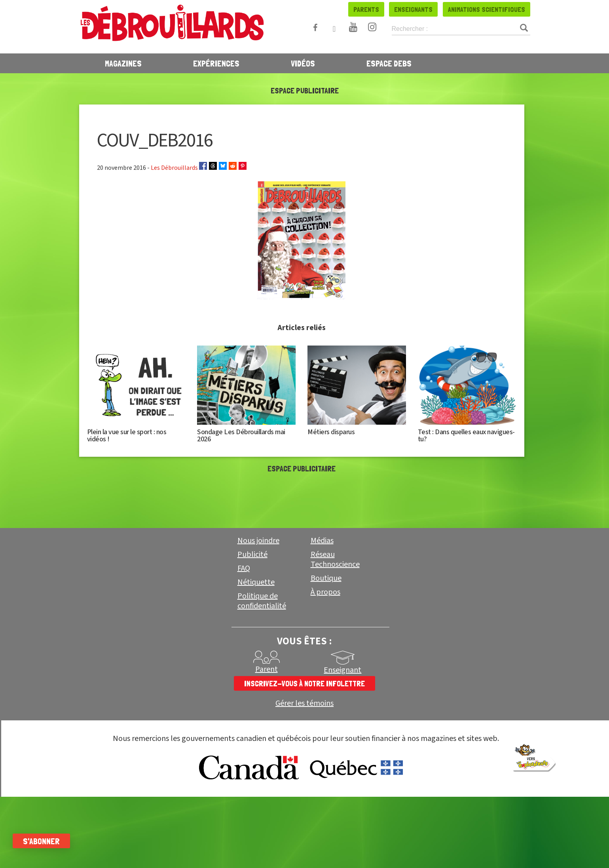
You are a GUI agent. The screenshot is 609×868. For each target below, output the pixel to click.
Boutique (326, 578)
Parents (366, 9)
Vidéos (303, 63)
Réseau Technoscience (335, 559)
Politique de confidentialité (262, 601)
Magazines (123, 63)
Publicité (252, 555)
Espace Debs (389, 63)
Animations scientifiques (487, 9)
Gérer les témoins (304, 704)
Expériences (216, 63)
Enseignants (413, 9)
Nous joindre (258, 541)
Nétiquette (256, 582)
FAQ (244, 568)
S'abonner (48, 841)
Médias (322, 541)
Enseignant (342, 670)
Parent (267, 669)
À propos (325, 592)
